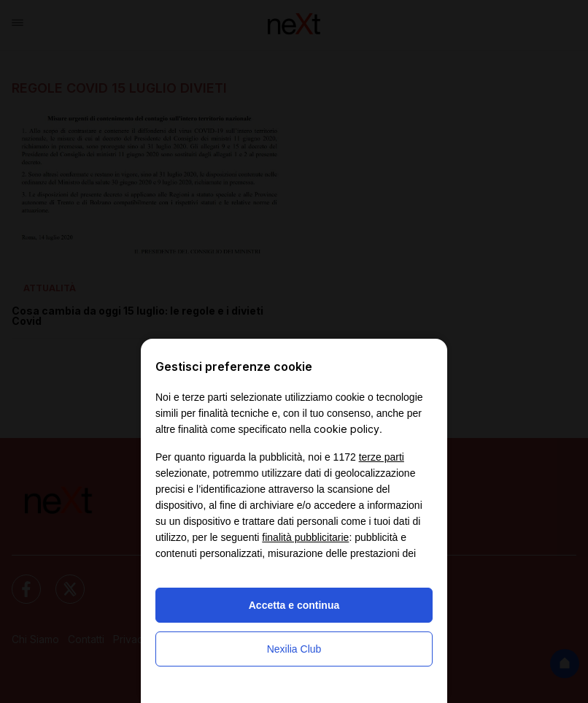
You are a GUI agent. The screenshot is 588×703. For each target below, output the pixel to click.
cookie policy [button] (347, 429)
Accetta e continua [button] (294, 605)
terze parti (382, 457)
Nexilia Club (294, 649)
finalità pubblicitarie (305, 537)
